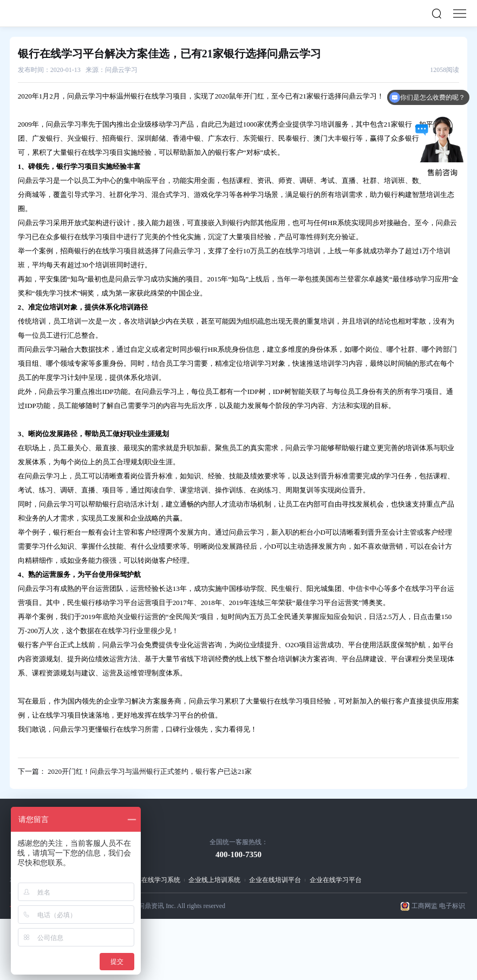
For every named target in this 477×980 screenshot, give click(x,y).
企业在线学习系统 (154, 880)
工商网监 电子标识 (438, 906)
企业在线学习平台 (336, 880)
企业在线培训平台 (275, 880)
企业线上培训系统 (214, 880)
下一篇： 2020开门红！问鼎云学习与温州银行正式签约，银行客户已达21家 (135, 771)
